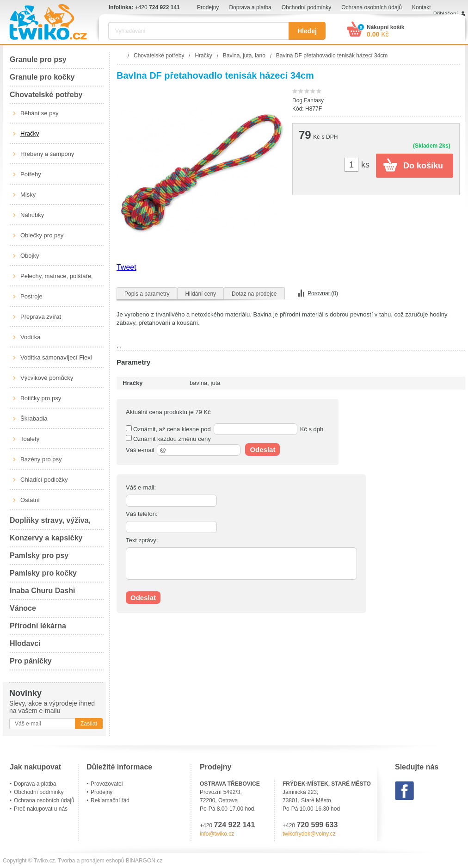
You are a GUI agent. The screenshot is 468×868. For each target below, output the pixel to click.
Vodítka (30, 337)
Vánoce (23, 608)
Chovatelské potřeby (46, 95)
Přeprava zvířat (41, 317)
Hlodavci (25, 643)
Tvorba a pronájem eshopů (91, 861)
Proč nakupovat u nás (41, 809)
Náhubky (32, 215)
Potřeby (31, 174)
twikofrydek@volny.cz (309, 834)
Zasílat (89, 724)
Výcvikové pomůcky (47, 378)
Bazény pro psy (41, 459)
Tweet (126, 267)
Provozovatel (107, 784)
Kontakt (422, 7)
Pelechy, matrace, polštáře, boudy (57, 279)
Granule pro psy (38, 59)
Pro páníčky (31, 661)
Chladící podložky (44, 480)
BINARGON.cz (144, 861)
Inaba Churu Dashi (42, 591)
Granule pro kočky (42, 77)
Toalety (30, 439)
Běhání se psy (39, 113)
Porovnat (323, 293)
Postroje (31, 296)
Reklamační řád (110, 800)
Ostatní (30, 500)
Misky (28, 195)
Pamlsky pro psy (39, 555)
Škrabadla (34, 418)
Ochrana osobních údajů (372, 7)
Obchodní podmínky (306, 7)
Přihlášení (446, 14)
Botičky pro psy (41, 398)
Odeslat (262, 449)
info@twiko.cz (217, 834)
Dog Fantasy (308, 100)
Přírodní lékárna (38, 626)
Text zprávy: (142, 540)
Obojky (30, 256)
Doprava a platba (250, 7)
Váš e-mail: (141, 487)
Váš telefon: (142, 514)
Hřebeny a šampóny (47, 154)
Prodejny (208, 7)
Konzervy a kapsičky (46, 538)
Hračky (30, 133)
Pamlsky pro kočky (43, 573)
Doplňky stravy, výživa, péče (50, 523)
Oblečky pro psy (42, 235)
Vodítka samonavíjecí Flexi (56, 357)
